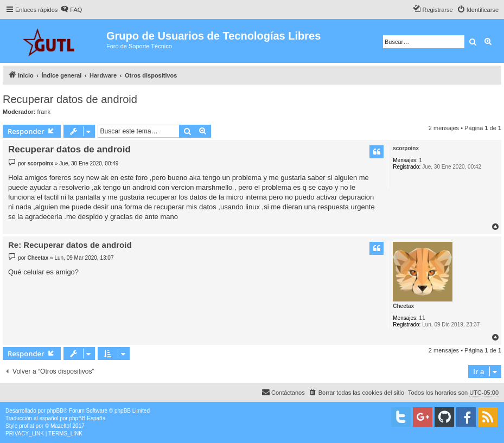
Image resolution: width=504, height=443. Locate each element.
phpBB (55, 411)
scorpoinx (406, 148)
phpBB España (87, 418)
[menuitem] (71, 10)
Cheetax (403, 306)
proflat (27, 426)
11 (422, 318)
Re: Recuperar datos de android (70, 245)
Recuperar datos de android (70, 99)
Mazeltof (61, 426)
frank (44, 112)
